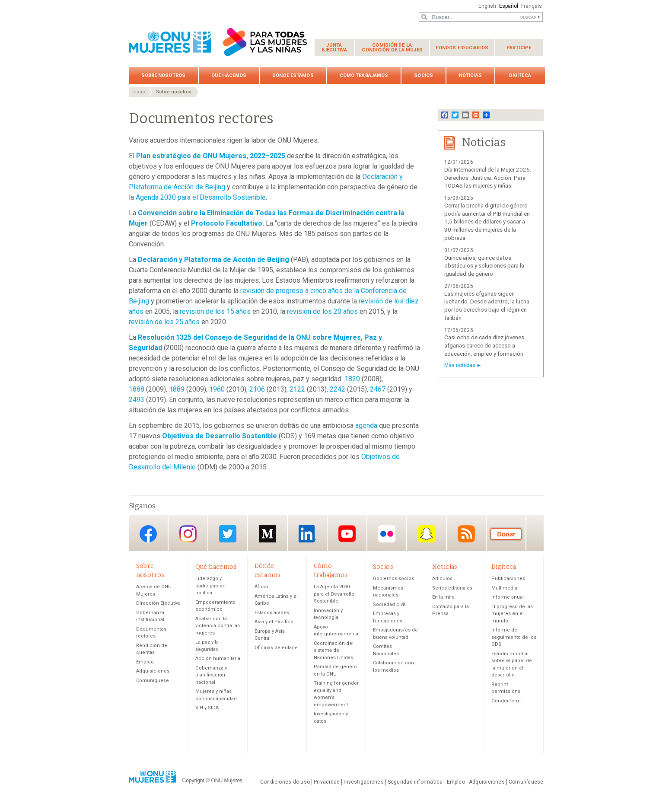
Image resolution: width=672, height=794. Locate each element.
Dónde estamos (293, 75)
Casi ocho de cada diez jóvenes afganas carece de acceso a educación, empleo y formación (484, 346)
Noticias (470, 75)
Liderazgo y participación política (210, 586)
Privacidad (327, 782)
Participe (519, 48)
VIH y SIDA (207, 708)
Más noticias (460, 365)
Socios (424, 75)
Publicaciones (508, 579)
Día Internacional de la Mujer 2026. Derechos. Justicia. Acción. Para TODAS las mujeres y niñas (488, 178)
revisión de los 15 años (215, 311)
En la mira (443, 597)
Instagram (188, 534)
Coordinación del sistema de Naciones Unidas (334, 651)
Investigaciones (363, 782)
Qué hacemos (229, 75)
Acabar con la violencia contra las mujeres (218, 626)
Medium (268, 534)
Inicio (139, 92)
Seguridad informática (415, 782)
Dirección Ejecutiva (158, 603)
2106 (257, 389)
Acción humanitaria (218, 658)
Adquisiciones (153, 671)
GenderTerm (506, 701)
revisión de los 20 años (322, 311)
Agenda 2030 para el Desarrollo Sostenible (201, 197)
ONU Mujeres (227, 781)
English (487, 6)
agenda (366, 426)
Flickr (387, 534)
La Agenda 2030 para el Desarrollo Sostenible (334, 594)
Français (532, 6)
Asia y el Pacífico (274, 622)
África (261, 587)
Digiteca (520, 75)
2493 (137, 400)
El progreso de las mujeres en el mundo (512, 614)
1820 (352, 379)
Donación (506, 534)
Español (509, 6)
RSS (466, 534)
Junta (334, 48)
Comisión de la (392, 48)
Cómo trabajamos (364, 75)
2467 (378, 389)
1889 (177, 389)
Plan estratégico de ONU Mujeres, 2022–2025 (211, 156)
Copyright (193, 781)
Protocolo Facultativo (227, 223)
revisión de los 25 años (164, 322)
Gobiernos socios (393, 579)
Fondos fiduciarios (462, 48)
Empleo (145, 662)
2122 (297, 389)
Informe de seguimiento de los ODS (514, 637)
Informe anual (508, 597)
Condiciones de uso (285, 782)
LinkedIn (307, 534)
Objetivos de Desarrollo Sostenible (220, 436)
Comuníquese (153, 681)
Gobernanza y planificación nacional (211, 675)
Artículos (442, 579)
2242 (338, 389)
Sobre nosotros (164, 75)
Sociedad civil (389, 604)
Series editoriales (452, 588)
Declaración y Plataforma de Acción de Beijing (213, 260)
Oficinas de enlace (276, 648)
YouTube (347, 534)
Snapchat (427, 534)
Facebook (148, 534)
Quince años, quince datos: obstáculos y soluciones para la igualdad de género (484, 266)
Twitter (228, 534)
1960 (217, 389)
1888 (137, 389)
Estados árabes (272, 613)
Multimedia (504, 588)
